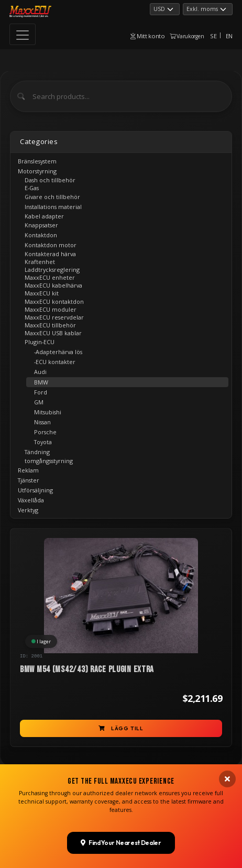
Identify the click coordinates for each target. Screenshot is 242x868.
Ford (41, 392)
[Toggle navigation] (23, 34)
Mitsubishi (48, 412)
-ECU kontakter (55, 362)
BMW (41, 382)
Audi (40, 372)
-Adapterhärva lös (58, 352)
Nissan (42, 422)
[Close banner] (227, 719)
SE (213, 36)
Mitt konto (148, 36)
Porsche (45, 432)
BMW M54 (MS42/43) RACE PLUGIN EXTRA (87, 669)
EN (229, 36)
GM (39, 402)
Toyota (43, 442)
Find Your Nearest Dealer (121, 782)
